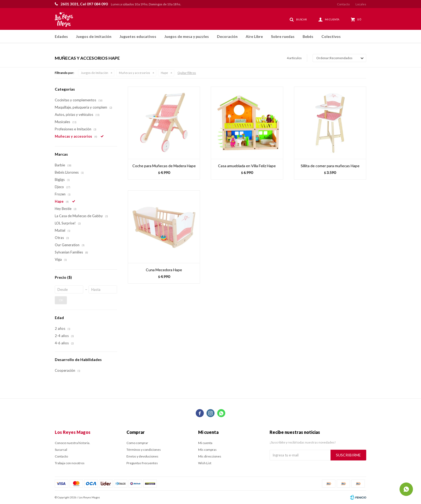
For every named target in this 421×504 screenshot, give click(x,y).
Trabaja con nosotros (70, 463)
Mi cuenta (205, 443)
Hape (164, 73)
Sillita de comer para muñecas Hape (330, 166)
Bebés (308, 36)
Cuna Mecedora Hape (164, 270)
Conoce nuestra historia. (72, 443)
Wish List (205, 463)
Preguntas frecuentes (142, 463)
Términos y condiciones (144, 450)
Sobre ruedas (283, 36)
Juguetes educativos (138, 36)
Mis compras (207, 450)
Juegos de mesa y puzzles (187, 36)
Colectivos (331, 36)
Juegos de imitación (94, 36)
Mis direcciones (210, 456)
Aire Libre (254, 36)
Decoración (227, 36)
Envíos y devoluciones (142, 456)
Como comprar (137, 443)
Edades (61, 36)
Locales (361, 4)
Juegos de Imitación (95, 73)
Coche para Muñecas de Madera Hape (164, 166)
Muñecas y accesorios (135, 73)
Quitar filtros (187, 73)
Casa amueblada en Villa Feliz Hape (247, 166)
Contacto (343, 4)
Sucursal (61, 450)
